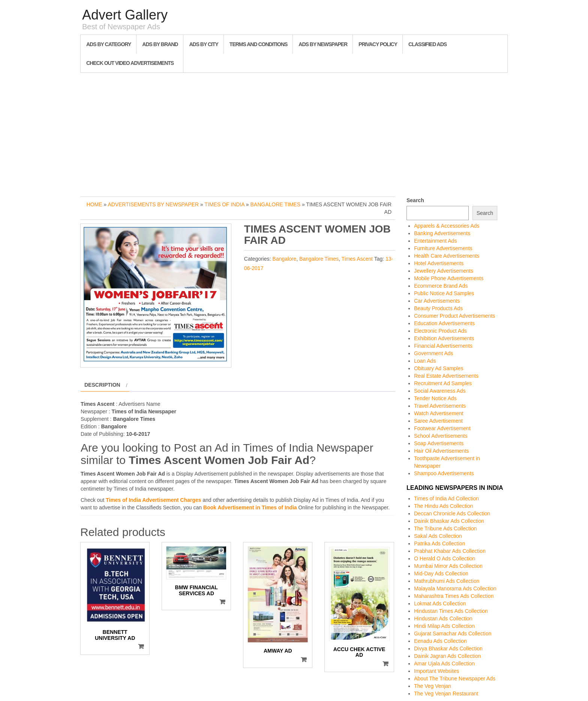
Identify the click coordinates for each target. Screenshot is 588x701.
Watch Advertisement (439, 413)
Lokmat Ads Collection (440, 603)
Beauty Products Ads (438, 308)
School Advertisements (441, 436)
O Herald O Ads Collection (445, 558)
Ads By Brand (160, 44)
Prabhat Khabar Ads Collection (450, 551)
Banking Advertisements (442, 233)
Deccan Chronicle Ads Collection (452, 513)
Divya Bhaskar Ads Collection (448, 648)
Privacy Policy (378, 44)
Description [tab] (102, 385)
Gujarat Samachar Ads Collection (453, 633)
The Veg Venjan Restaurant (446, 693)
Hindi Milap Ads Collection (444, 626)
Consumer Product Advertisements (454, 316)
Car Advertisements (437, 301)
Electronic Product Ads (440, 331)
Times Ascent (357, 259)
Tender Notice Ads (435, 398)
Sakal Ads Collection (438, 536)
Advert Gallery (125, 15)
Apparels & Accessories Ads (447, 226)
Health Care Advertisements (447, 256)
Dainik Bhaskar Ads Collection (449, 521)
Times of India (224, 204)
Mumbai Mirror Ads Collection (448, 566)
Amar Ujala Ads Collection (444, 663)
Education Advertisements (444, 323)
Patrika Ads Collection (439, 543)
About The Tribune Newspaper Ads (455, 678)
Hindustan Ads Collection (443, 618)
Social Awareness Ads (440, 391)
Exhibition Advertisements (444, 338)
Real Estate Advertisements (446, 376)
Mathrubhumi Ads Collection (447, 581)
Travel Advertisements (440, 406)
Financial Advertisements (443, 346)
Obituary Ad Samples (439, 368)
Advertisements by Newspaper (153, 204)
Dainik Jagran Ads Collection (447, 656)
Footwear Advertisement (442, 428)
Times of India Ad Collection (446, 498)
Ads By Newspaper (323, 44)
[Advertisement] (294, 133)
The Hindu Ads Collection (443, 506)
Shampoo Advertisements (444, 473)
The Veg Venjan (433, 686)
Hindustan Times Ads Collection (451, 611)
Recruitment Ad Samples (443, 383)
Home (94, 204)
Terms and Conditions (258, 44)
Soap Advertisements (439, 443)
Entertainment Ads (435, 241)
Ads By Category (109, 44)
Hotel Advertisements (439, 263)
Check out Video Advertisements (130, 63)
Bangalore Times (275, 204)
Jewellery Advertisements (444, 271)
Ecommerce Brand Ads (441, 286)
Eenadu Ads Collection (440, 641)
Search (415, 200)
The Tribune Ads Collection (445, 528)
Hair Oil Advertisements (441, 451)
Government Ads (433, 353)
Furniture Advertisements (443, 248)
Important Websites (436, 671)
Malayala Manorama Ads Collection (455, 588)
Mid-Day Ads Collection (441, 573)
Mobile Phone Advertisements (449, 278)
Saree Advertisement (438, 421)
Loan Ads (425, 361)
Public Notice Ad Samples (444, 293)
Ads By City (203, 44)
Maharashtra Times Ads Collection (454, 596)
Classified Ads (427, 44)
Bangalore (284, 259)
